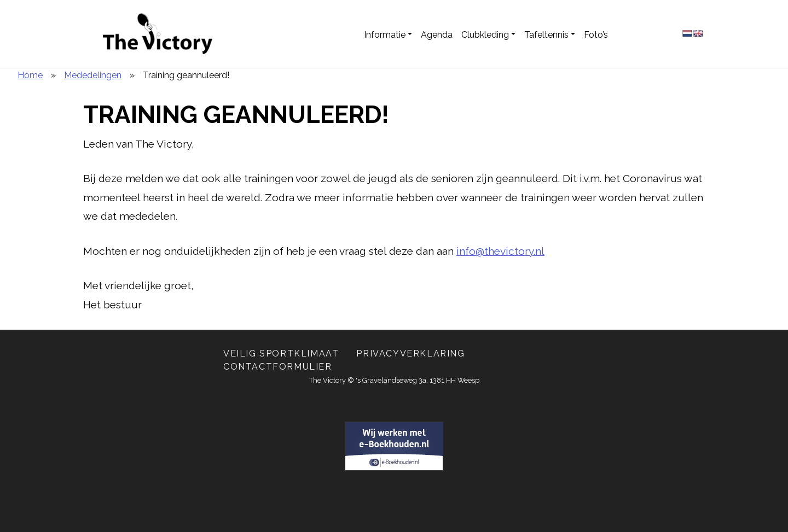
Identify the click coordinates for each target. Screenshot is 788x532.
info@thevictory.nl (500, 251)
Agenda (437, 35)
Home (30, 75)
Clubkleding (485, 35)
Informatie (385, 35)
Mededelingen (93, 75)
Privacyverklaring (410, 353)
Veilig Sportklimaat (281, 353)
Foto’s (596, 35)
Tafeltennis (546, 35)
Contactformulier (278, 367)
